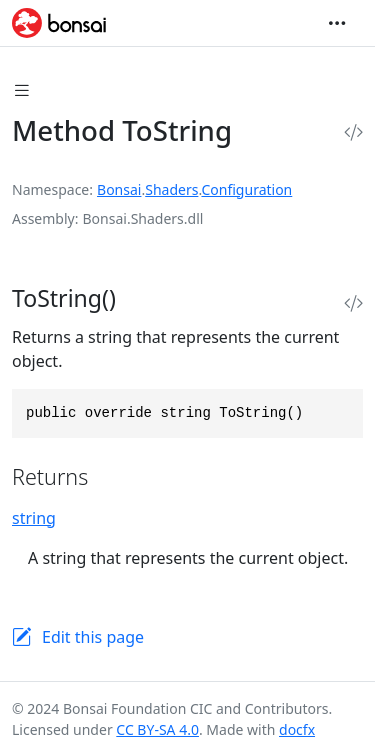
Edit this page (93, 637)
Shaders (171, 189)
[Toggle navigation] (337, 23)
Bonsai (119, 189)
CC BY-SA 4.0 (157, 729)
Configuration (246, 189)
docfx (297, 729)
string (34, 518)
